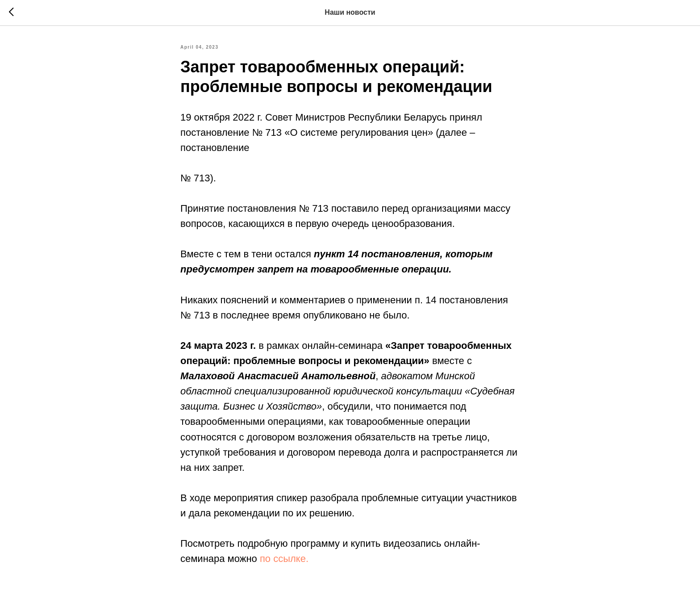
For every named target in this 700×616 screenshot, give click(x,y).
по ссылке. (284, 559)
